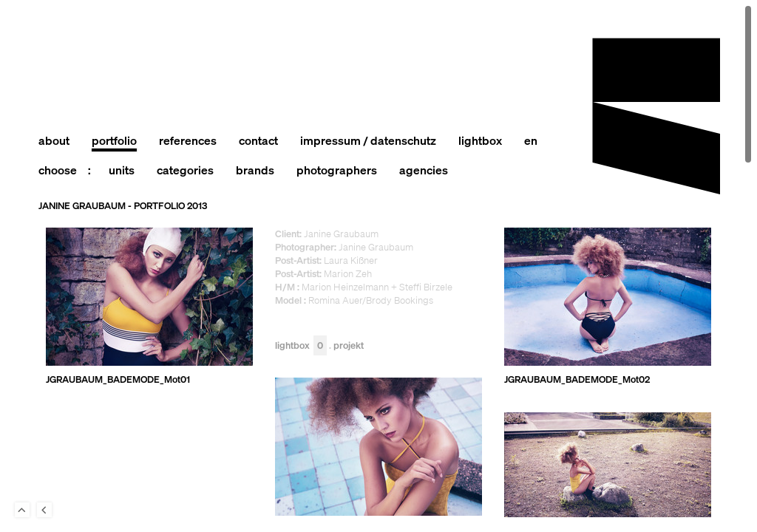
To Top (22, 510)
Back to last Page (44, 510)
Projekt (349, 346)
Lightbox (301, 346)
